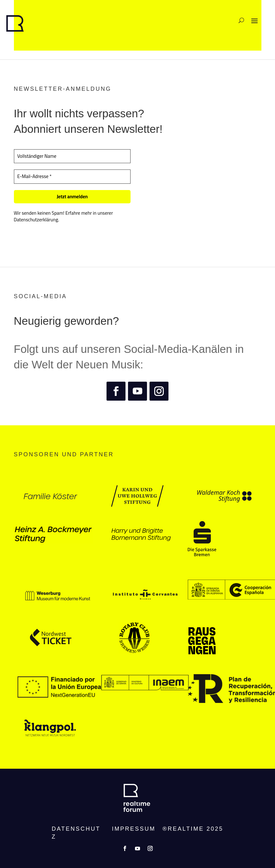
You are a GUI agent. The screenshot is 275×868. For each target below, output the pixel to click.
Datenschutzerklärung (36, 220)
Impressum (134, 829)
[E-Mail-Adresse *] (72, 177)
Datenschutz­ (76, 833)
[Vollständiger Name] (72, 156)
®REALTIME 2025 (193, 829)
